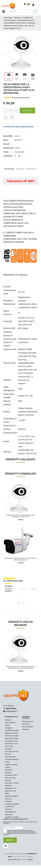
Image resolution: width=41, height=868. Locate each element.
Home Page (8, 18)
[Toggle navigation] (4, 11)
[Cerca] (20, 11)
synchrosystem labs (14, 859)
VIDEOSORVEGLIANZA (25, 20)
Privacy (30, 831)
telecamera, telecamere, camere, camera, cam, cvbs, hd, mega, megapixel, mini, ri (20, 26)
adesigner (30, 859)
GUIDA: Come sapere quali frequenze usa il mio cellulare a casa (12, 738)
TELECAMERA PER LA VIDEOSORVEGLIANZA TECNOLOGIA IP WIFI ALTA (21, 516)
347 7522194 (9, 706)
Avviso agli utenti (10, 757)
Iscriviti (10, 840)
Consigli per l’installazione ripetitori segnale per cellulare (12, 731)
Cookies (7, 767)
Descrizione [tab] (9, 169)
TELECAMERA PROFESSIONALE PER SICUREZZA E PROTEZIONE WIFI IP (20, 559)
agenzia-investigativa (12, 796)
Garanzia (8, 780)
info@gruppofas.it (11, 711)
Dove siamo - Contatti (12, 783)
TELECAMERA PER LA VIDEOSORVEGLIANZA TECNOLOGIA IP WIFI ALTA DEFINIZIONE (21, 667)
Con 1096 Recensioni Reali (13, 581)
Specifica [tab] (20, 169)
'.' (4, 636)
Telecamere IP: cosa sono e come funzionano (11, 746)
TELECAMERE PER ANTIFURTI (15, 23)
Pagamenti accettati (11, 765)
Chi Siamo (8, 720)
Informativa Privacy (11, 775)
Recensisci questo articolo (21, 98)
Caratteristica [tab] (31, 169)
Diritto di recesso (10, 778)
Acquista (27, 111)
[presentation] (19, 603)
